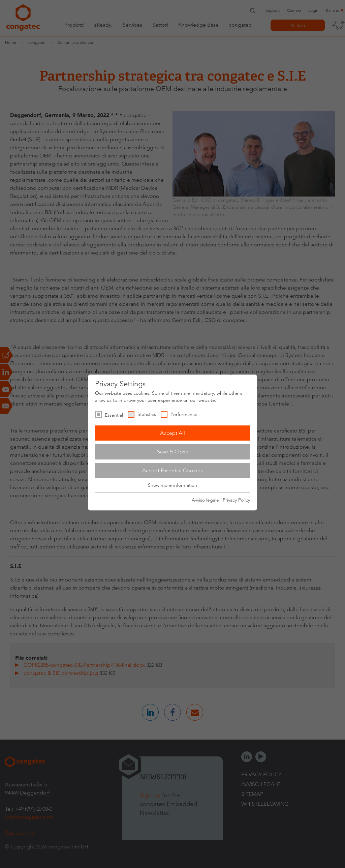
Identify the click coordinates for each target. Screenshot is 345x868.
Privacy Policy (236, 500)
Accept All (172, 433)
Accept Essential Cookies (172, 470)
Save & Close (173, 452)
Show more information (172, 485)
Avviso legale (205, 500)
